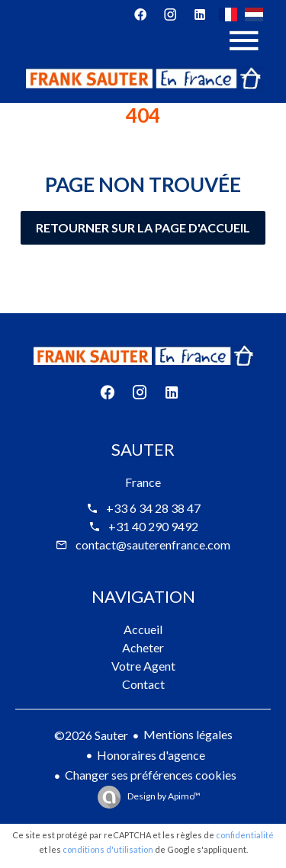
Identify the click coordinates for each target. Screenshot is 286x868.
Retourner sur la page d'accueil (143, 227)
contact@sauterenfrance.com (153, 545)
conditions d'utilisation (108, 849)
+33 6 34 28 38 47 (153, 508)
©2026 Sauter (91, 735)
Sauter (143, 449)
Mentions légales (188, 734)
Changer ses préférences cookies (151, 775)
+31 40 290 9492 (153, 526)
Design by (163, 796)
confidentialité (245, 835)
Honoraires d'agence (151, 755)
